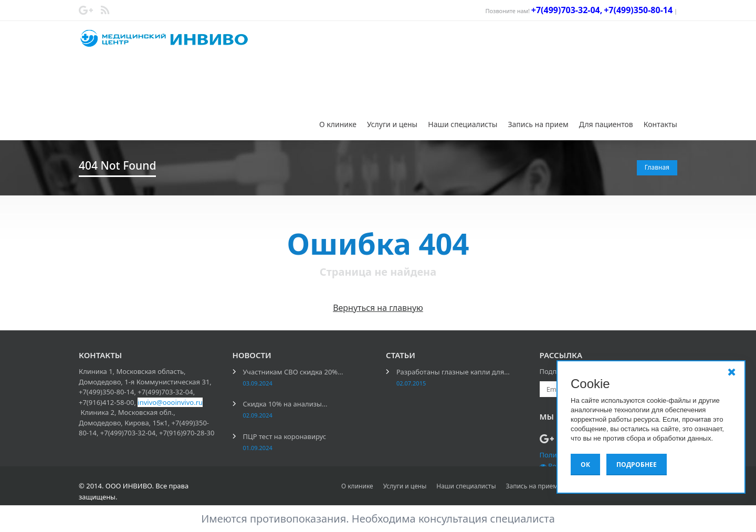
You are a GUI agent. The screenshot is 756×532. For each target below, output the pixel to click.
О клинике (338, 124)
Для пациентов (606, 124)
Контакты (660, 124)
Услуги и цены (392, 124)
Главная (657, 167)
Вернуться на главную (378, 308)
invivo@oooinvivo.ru (170, 402)
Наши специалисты (463, 124)
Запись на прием (538, 124)
